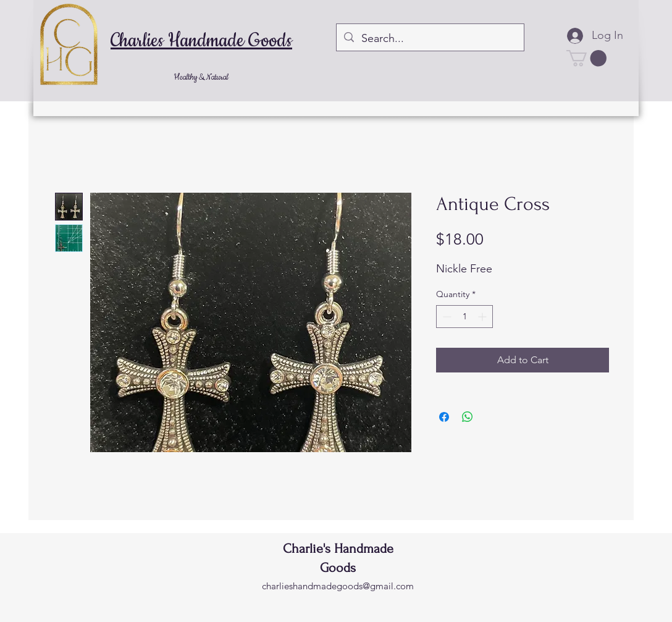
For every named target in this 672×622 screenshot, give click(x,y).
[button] (586, 58)
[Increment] (483, 317)
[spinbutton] (464, 317)
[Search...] (430, 39)
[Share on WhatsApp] (468, 417)
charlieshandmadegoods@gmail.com (338, 586)
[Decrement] (446, 317)
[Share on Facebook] (444, 417)
